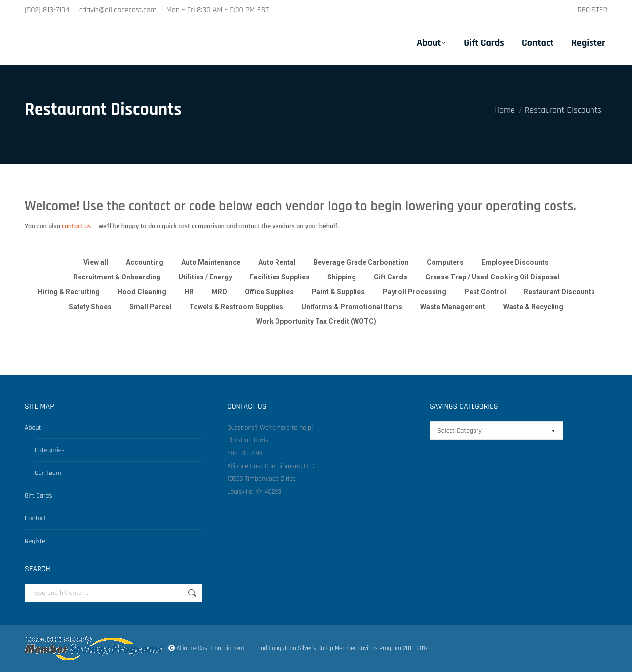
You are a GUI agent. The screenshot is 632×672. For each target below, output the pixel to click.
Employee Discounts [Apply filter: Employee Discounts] (515, 262)
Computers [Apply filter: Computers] (445, 262)
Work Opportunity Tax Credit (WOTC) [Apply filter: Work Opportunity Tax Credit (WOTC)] (316, 321)
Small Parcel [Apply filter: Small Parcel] (150, 307)
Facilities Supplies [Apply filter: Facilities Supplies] (280, 277)
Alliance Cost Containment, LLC (271, 466)
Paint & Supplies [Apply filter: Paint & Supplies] (338, 292)
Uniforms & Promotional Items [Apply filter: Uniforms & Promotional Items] (352, 307)
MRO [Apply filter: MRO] (219, 292)
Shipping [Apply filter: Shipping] (342, 277)
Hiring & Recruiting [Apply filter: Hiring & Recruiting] (69, 292)
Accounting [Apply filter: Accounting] (145, 262)
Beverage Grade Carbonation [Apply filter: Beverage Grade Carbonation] (361, 262)
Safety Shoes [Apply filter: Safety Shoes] (90, 307)
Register (36, 541)
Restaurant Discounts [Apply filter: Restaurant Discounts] (559, 292)
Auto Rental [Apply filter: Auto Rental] (277, 262)
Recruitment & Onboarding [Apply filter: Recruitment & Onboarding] (117, 277)
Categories (50, 450)
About (33, 428)
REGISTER (593, 10)
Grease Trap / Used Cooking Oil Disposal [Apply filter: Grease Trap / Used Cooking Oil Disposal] (492, 277)
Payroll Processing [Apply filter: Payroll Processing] (415, 292)
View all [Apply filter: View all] (96, 262)
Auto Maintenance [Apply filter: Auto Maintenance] (211, 262)
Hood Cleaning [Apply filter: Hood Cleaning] (142, 292)
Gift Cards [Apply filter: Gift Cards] (391, 277)
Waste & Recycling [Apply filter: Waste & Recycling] (533, 307)
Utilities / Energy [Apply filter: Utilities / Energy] (205, 277)
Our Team (48, 473)
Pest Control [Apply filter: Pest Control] (485, 292)
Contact (36, 518)
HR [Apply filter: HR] (189, 292)
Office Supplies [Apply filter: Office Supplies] (269, 292)
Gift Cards (38, 496)
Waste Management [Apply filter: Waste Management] (453, 307)
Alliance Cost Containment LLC (216, 648)
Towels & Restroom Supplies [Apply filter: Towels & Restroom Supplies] (236, 307)
